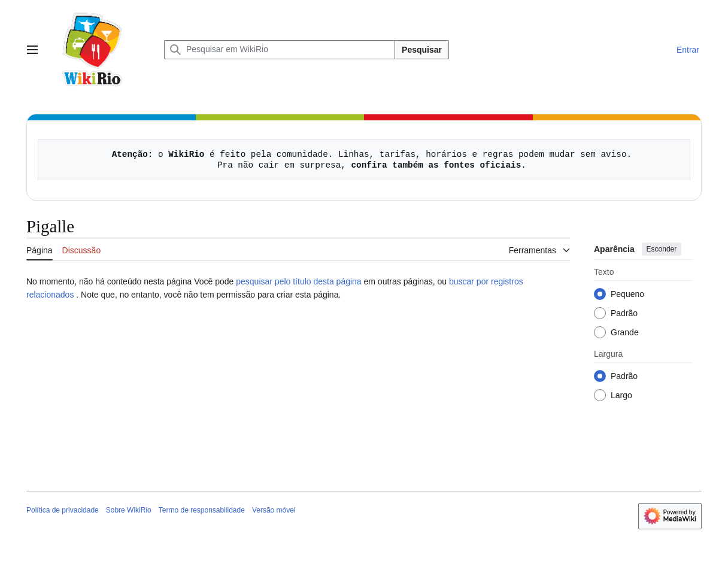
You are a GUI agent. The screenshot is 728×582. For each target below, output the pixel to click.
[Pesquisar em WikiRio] (280, 50)
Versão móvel (274, 510)
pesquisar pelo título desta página (298, 281)
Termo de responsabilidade (202, 510)
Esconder (662, 249)
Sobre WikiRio (129, 510)
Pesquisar (422, 50)
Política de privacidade (63, 510)
